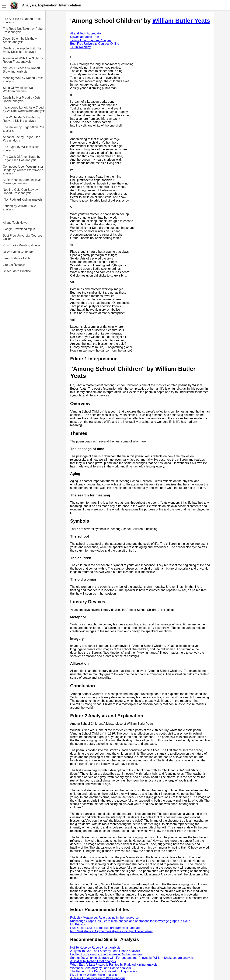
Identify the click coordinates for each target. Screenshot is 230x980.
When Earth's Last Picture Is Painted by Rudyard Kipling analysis (114, 965)
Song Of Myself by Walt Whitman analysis (19, 89)
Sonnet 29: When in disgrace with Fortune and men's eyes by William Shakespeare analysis (132, 958)
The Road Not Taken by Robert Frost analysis (24, 30)
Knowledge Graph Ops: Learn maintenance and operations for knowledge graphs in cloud (130, 921)
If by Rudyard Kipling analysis (23, 200)
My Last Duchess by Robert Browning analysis (21, 70)
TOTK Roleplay (80, 47)
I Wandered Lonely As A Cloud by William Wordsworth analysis (24, 109)
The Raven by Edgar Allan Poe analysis (24, 129)
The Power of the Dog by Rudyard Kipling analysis (104, 971)
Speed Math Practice (17, 271)
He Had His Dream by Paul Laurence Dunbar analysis (106, 954)
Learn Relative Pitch (16, 258)
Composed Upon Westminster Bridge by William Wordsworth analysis (23, 170)
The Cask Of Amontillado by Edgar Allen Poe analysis (22, 158)
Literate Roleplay (14, 265)
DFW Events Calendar (18, 252)
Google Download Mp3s (19, 229)
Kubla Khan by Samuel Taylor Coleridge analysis (23, 182)
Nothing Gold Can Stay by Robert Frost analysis (20, 191)
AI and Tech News (15, 223)
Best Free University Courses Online (23, 237)
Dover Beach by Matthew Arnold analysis (20, 40)
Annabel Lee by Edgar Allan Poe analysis (21, 139)
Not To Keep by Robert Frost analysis (95, 948)
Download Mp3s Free (85, 37)
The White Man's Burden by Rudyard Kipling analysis (21, 119)
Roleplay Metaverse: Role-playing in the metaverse (104, 918)
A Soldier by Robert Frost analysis (93, 961)
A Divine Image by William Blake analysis (98, 978)
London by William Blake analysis (19, 208)
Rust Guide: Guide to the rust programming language (106, 928)
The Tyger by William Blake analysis (21, 149)
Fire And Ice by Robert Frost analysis (22, 21)
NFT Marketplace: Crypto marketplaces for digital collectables (111, 931)
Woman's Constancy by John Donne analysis (100, 968)
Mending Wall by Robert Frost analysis (23, 80)
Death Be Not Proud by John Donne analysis (22, 99)
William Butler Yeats (181, 21)
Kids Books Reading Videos (21, 245)
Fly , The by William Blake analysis (93, 975)
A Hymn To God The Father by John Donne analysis (105, 951)
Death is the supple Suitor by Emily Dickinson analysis (22, 50)
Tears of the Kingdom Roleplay (91, 40)
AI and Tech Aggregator (86, 33)
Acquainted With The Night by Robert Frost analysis (23, 60)
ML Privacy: (78, 924)
